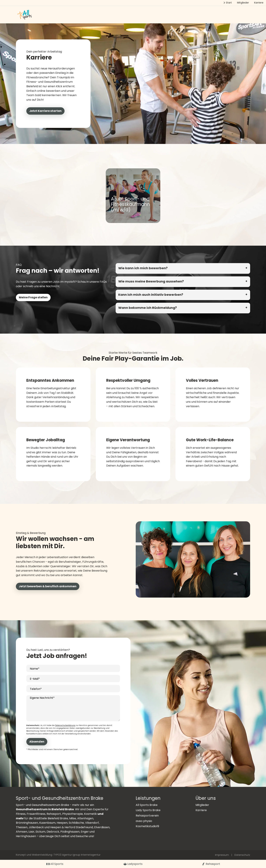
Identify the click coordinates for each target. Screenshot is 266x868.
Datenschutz (242, 855)
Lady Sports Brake (148, 810)
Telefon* (36, 689)
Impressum (222, 855)
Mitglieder (202, 805)
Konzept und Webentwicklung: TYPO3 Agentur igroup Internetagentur (58, 855)
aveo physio (144, 821)
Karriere (201, 810)
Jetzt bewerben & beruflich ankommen (48, 586)
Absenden (37, 742)
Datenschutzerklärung (65, 725)
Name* (35, 669)
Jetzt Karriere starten (45, 111)
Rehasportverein (147, 816)
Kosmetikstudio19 (147, 826)
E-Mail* (35, 679)
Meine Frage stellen (33, 297)
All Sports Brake (147, 805)
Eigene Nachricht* (42, 698)
